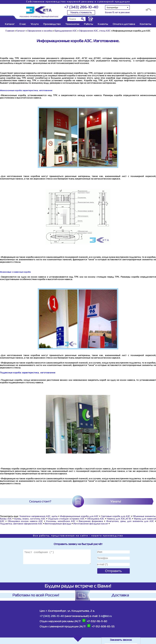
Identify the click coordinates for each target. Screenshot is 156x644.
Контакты (145, 24)
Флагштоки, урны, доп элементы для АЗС (130, 521)
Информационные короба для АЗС (79, 516)
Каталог (10, 24)
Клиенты (103, 24)
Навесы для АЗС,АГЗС (119, 519)
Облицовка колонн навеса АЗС (25, 521)
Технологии (72, 24)
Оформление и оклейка (40, 31)
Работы (89, 24)
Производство (52, 24)
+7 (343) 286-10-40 (81, 7)
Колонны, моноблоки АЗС (61, 521)
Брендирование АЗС (66, 31)
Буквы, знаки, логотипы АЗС (30, 519)
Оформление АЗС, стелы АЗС (95, 31)
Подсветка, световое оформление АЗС (21, 524)
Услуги (35, 24)
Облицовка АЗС (96, 519)
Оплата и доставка (124, 24)
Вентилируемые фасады (58, 524)
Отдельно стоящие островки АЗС (66, 519)
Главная (10, 31)
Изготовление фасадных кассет (91, 524)
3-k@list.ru (105, 616)
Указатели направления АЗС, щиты (38, 516)
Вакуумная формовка (91, 521)
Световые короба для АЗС (116, 516)
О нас (23, 24)
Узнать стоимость (81, 13)
